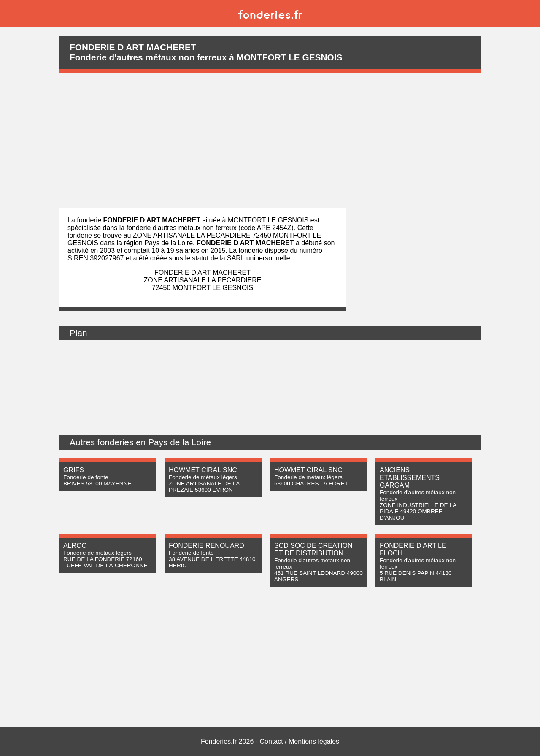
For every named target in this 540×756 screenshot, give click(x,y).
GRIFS (74, 470)
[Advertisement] (270, 141)
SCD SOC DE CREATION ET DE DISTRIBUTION (313, 549)
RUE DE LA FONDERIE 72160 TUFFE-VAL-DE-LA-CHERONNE (105, 562)
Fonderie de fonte (86, 477)
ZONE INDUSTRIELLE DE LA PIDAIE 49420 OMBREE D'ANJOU (418, 511)
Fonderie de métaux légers (203, 477)
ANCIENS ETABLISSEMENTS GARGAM (410, 478)
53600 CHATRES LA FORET (311, 484)
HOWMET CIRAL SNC (203, 470)
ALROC (75, 546)
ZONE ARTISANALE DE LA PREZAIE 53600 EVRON (204, 487)
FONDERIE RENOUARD (207, 546)
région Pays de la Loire (158, 243)
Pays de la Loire (180, 442)
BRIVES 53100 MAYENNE (97, 484)
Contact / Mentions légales (300, 741)
